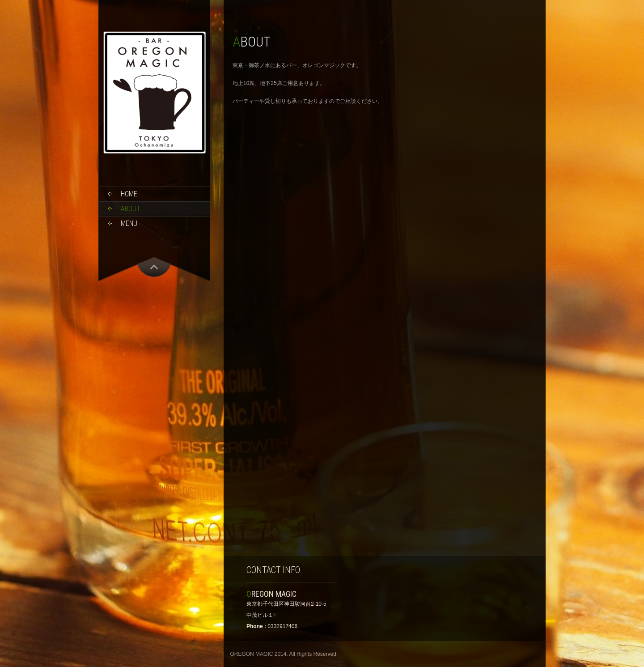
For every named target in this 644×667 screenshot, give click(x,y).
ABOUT (131, 209)
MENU (129, 223)
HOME (129, 194)
